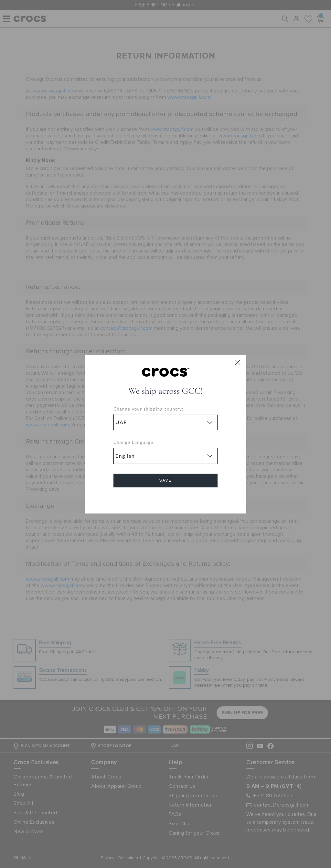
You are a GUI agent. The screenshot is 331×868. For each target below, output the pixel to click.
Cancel (166, 499)
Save (165, 480)
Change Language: (134, 443)
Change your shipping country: (149, 409)
